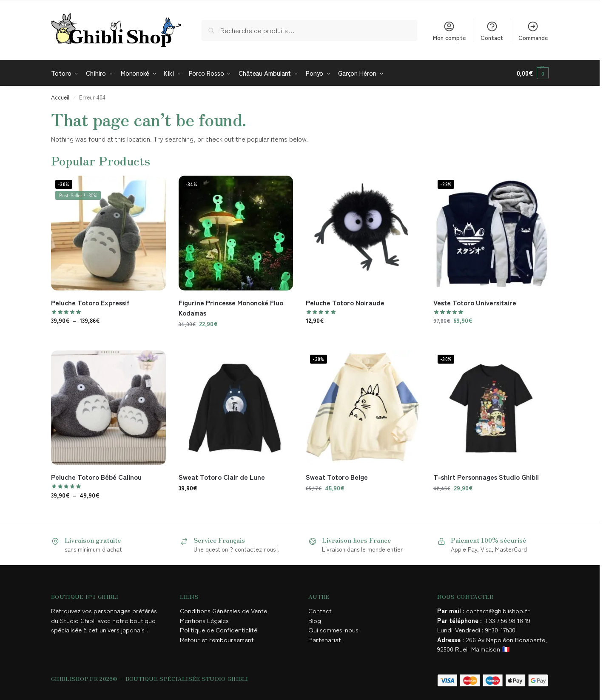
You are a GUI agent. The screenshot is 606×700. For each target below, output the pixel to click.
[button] (533, 73)
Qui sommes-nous (334, 630)
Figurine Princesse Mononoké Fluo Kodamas (231, 307)
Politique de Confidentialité (219, 630)
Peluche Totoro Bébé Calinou (96, 477)
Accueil (60, 97)
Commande (533, 31)
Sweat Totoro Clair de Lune (222, 477)
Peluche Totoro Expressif (90, 302)
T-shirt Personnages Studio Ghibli (486, 477)
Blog (315, 620)
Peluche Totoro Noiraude (345, 302)
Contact (492, 31)
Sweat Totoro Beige (337, 477)
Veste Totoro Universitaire (475, 302)
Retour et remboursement (217, 639)
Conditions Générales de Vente (225, 610)
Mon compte (449, 31)
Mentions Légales (205, 620)
